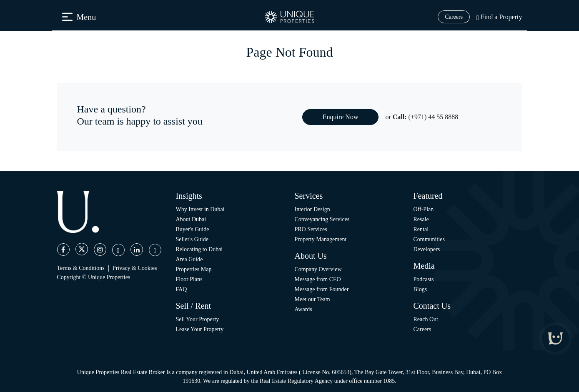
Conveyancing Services (322, 219)
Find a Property (499, 17)
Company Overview (318, 269)
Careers (454, 17)
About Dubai (191, 219)
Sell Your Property (198, 319)
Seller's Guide (192, 239)
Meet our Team (312, 299)
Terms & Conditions (81, 268)
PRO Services (311, 229)
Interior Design (312, 209)
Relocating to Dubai (199, 249)
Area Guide (189, 259)
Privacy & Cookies (135, 268)
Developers (427, 249)
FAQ (182, 289)
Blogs (420, 289)
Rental (421, 229)
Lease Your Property (200, 329)
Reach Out (426, 319)
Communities (429, 239)
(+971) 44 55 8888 (434, 117)
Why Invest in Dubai (200, 209)
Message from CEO (318, 279)
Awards (303, 309)
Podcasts (424, 279)
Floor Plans (189, 279)
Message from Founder (322, 289)
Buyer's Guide (193, 229)
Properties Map (194, 269)
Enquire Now (341, 117)
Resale (421, 219)
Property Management (321, 239)
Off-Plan (424, 209)
